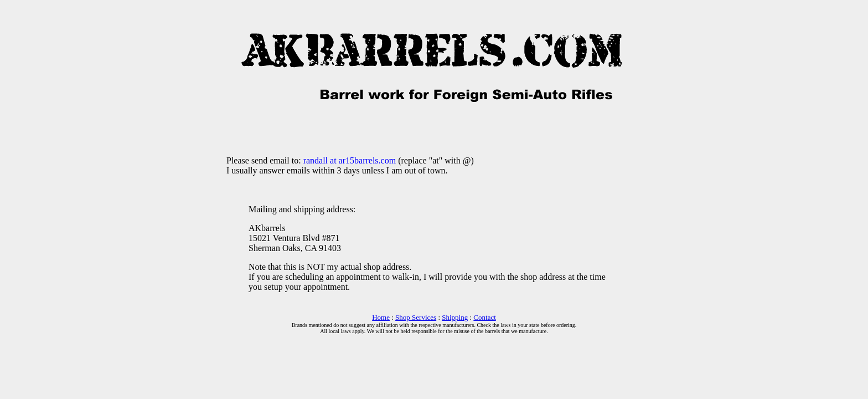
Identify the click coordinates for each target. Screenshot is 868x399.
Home (381, 317)
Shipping (455, 317)
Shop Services (416, 317)
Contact (484, 317)
